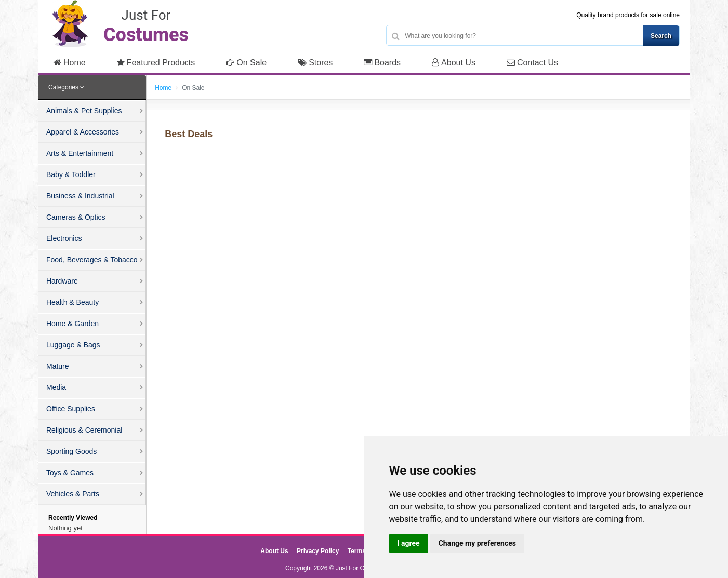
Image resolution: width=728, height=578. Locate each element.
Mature (58, 366)
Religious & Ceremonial (84, 430)
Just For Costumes (362, 568)
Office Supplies (71, 409)
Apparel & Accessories (83, 132)
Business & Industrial (80, 196)
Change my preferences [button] (477, 543)
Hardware (62, 281)
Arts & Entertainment (80, 153)
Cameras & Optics (76, 217)
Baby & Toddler (71, 174)
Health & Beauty (72, 302)
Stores (315, 63)
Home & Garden (72, 324)
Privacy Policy (318, 551)
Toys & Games (70, 473)
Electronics (64, 238)
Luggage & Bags (73, 345)
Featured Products (156, 63)
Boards (382, 63)
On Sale (246, 63)
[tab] (92, 88)
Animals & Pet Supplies (84, 111)
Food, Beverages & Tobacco (92, 260)
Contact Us (532, 63)
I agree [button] (409, 543)
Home (70, 63)
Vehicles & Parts (73, 494)
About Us (454, 63)
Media (56, 387)
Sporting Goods (71, 451)
